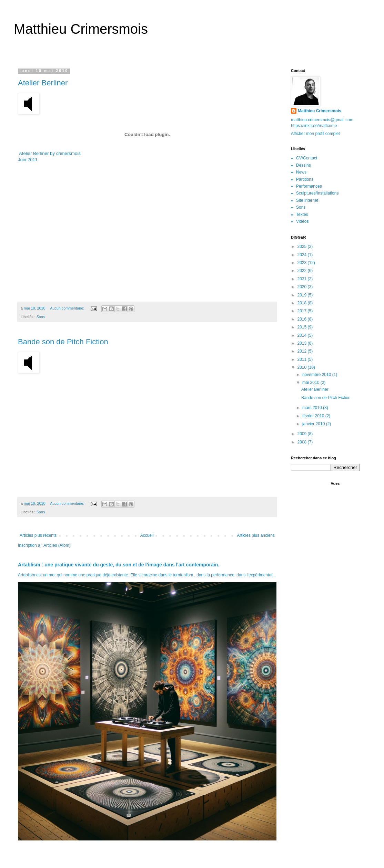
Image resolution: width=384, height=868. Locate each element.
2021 (303, 279)
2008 (303, 442)
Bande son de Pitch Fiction (63, 342)
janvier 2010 (314, 424)
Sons (41, 317)
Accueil (147, 535)
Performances (309, 186)
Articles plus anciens (256, 535)
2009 (303, 434)
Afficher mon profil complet (315, 134)
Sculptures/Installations (317, 193)
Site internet (307, 200)
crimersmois (68, 153)
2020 (303, 287)
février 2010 (314, 416)
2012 (303, 351)
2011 (303, 359)
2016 (303, 319)
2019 (303, 295)
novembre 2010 (317, 375)
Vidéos (302, 221)
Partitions (305, 179)
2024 (303, 255)
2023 (303, 263)
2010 (303, 367)
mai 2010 (311, 383)
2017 (303, 311)
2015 (303, 327)
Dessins (304, 165)
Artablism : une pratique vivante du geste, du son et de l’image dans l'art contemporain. (119, 565)
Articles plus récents (38, 535)
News (301, 172)
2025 (303, 247)
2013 (303, 343)
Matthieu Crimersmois (81, 29)
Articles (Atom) (57, 545)
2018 (303, 303)
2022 (303, 271)
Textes (302, 215)
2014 (303, 335)
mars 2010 (313, 408)
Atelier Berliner (43, 83)
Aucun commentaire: (68, 308)
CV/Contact (307, 158)
